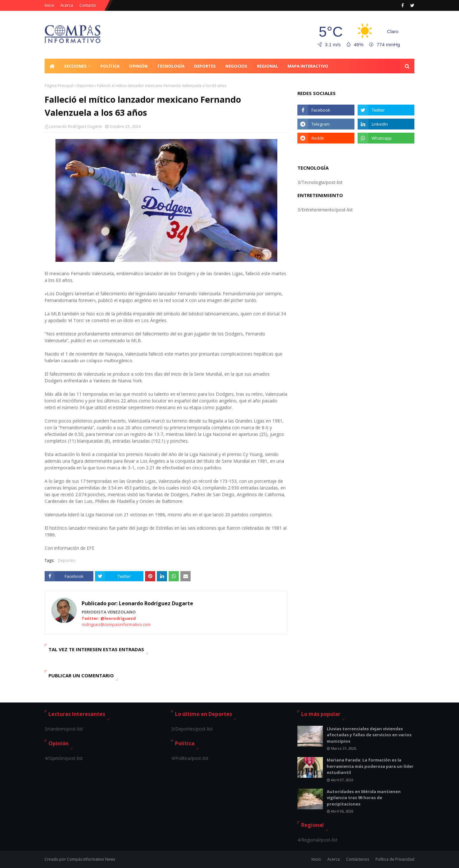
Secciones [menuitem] (75, 66)
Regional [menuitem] (267, 66)
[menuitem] (52, 66)
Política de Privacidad (395, 859)
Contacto (88, 5)
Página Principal (59, 86)
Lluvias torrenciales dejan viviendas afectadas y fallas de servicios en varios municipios (369, 735)
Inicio (49, 5)
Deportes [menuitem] (205, 66)
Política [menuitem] (110, 66)
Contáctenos (358, 859)
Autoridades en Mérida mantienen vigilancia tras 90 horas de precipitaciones (364, 798)
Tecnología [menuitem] (171, 66)
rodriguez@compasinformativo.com (116, 624)
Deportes (85, 86)
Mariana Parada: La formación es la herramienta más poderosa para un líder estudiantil (370, 766)
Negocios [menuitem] (236, 66)
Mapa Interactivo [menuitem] (308, 66)
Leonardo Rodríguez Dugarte (76, 126)
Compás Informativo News (91, 859)
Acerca (67, 5)
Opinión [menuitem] (138, 66)
